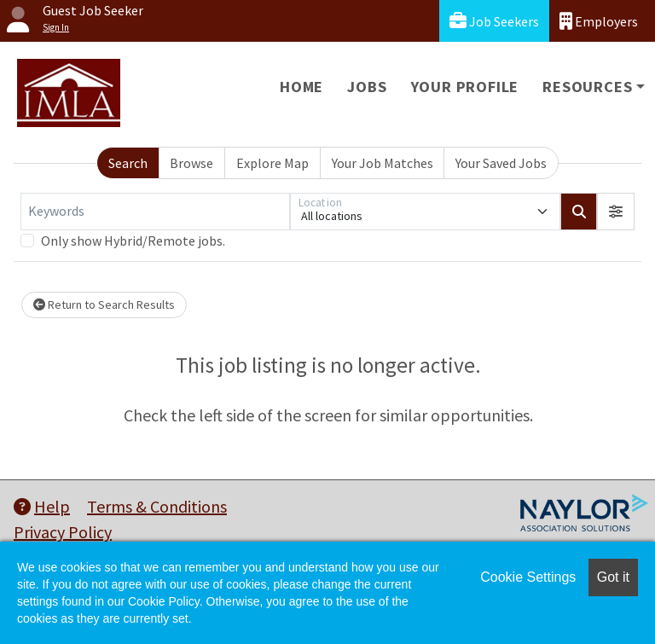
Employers (599, 21)
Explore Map (272, 163)
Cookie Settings (528, 577)
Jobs (367, 87)
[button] (616, 212)
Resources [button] (587, 87)
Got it (613, 577)
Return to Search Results (104, 305)
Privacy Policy (63, 532)
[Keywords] (155, 212)
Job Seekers (494, 21)
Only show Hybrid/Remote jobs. (133, 241)
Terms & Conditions (157, 506)
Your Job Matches (383, 163)
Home (301, 87)
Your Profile (465, 87)
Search (128, 163)
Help (42, 506)
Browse (191, 163)
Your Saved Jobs (501, 163)
